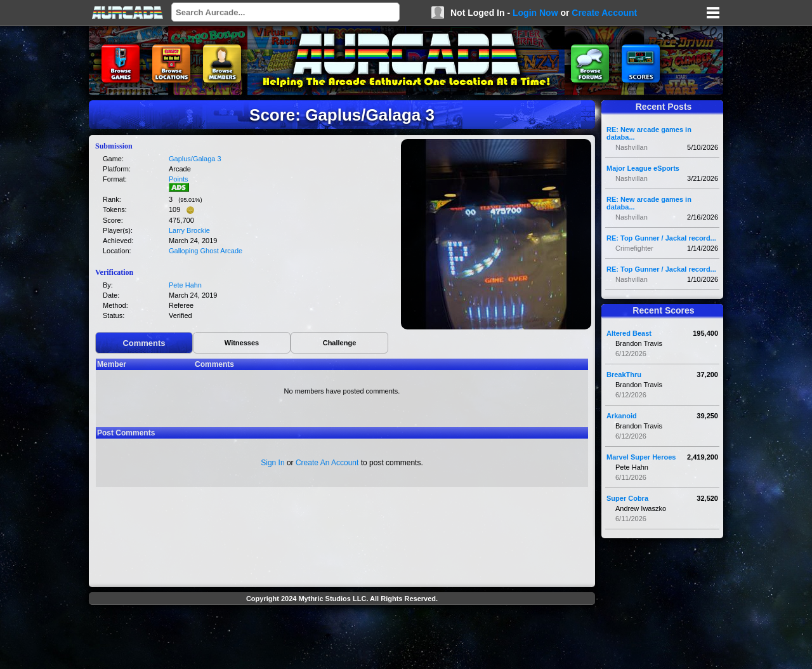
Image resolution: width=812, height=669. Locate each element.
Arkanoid (622, 416)
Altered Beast (629, 333)
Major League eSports (643, 168)
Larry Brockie (189, 230)
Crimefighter (634, 248)
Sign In (272, 463)
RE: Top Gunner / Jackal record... (661, 238)
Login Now (535, 13)
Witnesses (242, 343)
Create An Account (327, 463)
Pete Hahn (185, 285)
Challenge (340, 343)
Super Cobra (627, 498)
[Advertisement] (342, 639)
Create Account (604, 13)
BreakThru (624, 374)
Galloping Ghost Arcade (206, 251)
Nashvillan (632, 147)
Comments (144, 343)
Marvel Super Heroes (641, 457)
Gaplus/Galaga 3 (195, 159)
